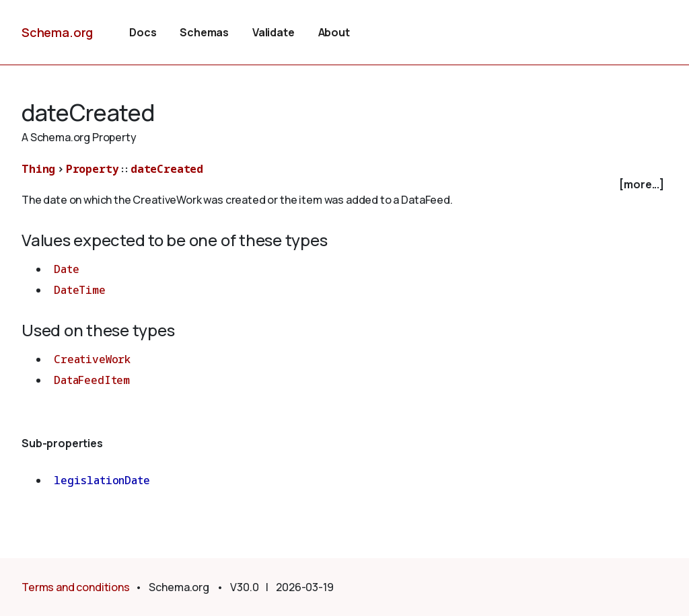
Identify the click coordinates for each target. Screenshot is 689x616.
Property (93, 169)
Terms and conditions (76, 587)
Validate (274, 32)
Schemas (204, 32)
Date (66, 269)
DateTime (80, 290)
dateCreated (167, 169)
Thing (38, 169)
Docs (143, 32)
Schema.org (57, 32)
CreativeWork (92, 359)
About (334, 32)
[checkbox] (344, 185)
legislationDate (102, 480)
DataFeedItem (92, 380)
